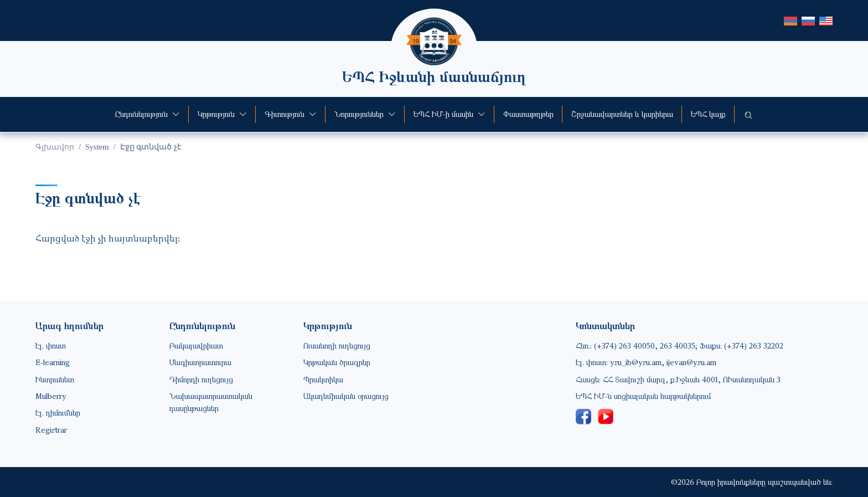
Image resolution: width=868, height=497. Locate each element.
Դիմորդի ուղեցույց (201, 379)
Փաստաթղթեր (528, 114)
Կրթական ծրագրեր (337, 362)
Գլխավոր (55, 147)
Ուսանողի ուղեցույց (337, 345)
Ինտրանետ (55, 379)
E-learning (53, 362)
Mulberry (51, 396)
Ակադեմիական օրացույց (346, 396)
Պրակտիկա (323, 379)
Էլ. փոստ (51, 345)
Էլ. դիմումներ (58, 413)
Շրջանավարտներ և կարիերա (622, 114)
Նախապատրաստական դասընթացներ (211, 402)
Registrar (51, 430)
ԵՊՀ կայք (708, 114)
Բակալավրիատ (196, 345)
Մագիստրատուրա (200, 362)
